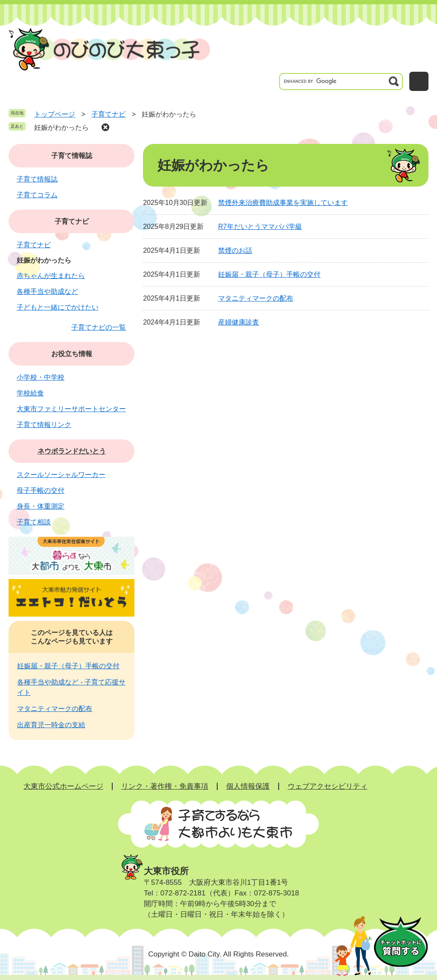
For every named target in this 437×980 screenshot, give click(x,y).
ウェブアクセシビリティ (328, 786)
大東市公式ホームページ (63, 786)
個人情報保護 (248, 786)
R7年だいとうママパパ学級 (260, 227)
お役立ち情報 (72, 354)
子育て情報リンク (44, 425)
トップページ (55, 114)
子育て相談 (34, 522)
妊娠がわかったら (61, 127)
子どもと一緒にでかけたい (58, 307)
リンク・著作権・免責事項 (165, 786)
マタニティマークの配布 (256, 298)
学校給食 (30, 393)
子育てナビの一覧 (99, 327)
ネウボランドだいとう (72, 451)
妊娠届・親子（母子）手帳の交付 (269, 274)
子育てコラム (37, 195)
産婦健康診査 (239, 322)
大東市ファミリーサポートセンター (71, 409)
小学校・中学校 (41, 377)
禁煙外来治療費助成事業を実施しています (283, 203)
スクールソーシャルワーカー (61, 475)
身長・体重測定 (41, 506)
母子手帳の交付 (41, 490)
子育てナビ (108, 114)
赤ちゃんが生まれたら (51, 276)
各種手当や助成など (47, 291)
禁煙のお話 (235, 250)
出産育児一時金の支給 (51, 725)
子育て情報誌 (72, 156)
